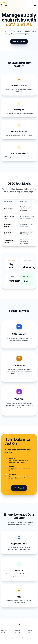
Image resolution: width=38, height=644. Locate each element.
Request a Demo (19, 42)
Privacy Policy (4, 632)
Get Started (19, 488)
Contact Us (31, 632)
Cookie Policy (18, 632)
